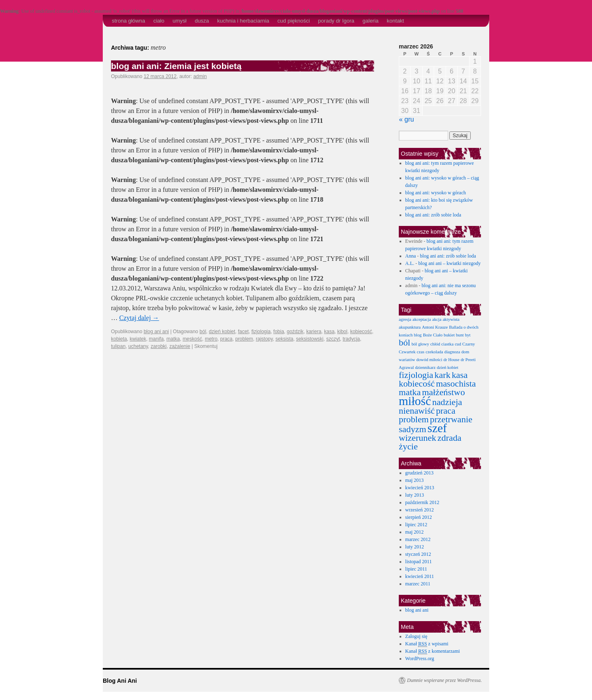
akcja (437, 319)
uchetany (138, 346)
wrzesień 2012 (420, 510)
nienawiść (417, 411)
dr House (452, 360)
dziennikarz (425, 367)
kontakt (395, 21)
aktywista (451, 319)
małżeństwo (443, 392)
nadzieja (447, 402)
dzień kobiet (222, 332)
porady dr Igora (336, 21)
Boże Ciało (433, 335)
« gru (407, 119)
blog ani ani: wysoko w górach (436, 193)
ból (203, 332)
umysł (180, 21)
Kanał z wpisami (427, 644)
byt (468, 335)
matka (173, 339)
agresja (405, 319)
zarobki (159, 346)
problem (244, 339)
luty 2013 (415, 495)
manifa (156, 339)
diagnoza (452, 352)
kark (443, 375)
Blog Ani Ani (120, 681)
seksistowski (310, 339)
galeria (371, 21)
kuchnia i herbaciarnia (243, 21)
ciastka (448, 344)
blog (418, 335)
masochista (456, 384)
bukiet (449, 335)
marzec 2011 (418, 584)
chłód (435, 344)
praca (227, 339)
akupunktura (410, 327)
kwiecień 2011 (420, 576)
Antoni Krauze (435, 327)
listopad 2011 (419, 562)
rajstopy (264, 339)
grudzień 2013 (420, 473)
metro (211, 339)
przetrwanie (451, 419)
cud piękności (294, 21)
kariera (314, 332)
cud (458, 344)
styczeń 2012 (418, 554)
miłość (415, 401)
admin (200, 76)
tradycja (351, 339)
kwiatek (138, 339)
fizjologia (261, 332)
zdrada (449, 438)
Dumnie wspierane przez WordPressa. (444, 680)
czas (421, 352)
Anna (411, 256)
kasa (329, 332)
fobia (279, 332)
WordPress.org (420, 659)
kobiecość (361, 332)
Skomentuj (206, 346)
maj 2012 (415, 532)
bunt (460, 335)
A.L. (410, 263)
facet (243, 332)
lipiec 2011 (416, 569)
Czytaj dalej (139, 318)
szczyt (333, 339)
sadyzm (413, 429)
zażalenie (180, 346)
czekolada (434, 352)
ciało (159, 21)
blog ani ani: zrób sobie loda (433, 215)
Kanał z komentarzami (433, 651)
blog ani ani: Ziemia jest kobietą (176, 66)
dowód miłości (429, 360)
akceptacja (422, 319)
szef (437, 428)
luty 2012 (415, 547)
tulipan (118, 346)
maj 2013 (415, 480)
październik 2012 (422, 502)
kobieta (119, 339)
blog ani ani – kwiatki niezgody (450, 263)
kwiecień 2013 (420, 488)
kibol (342, 332)
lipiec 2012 (416, 525)
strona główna (128, 21)
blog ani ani (156, 332)
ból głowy (420, 344)
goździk (295, 332)
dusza (202, 21)
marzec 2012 (418, 539)
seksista (284, 339)
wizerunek (417, 438)
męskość (192, 339)
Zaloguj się (416, 636)
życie (408, 447)
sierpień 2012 (419, 517)
